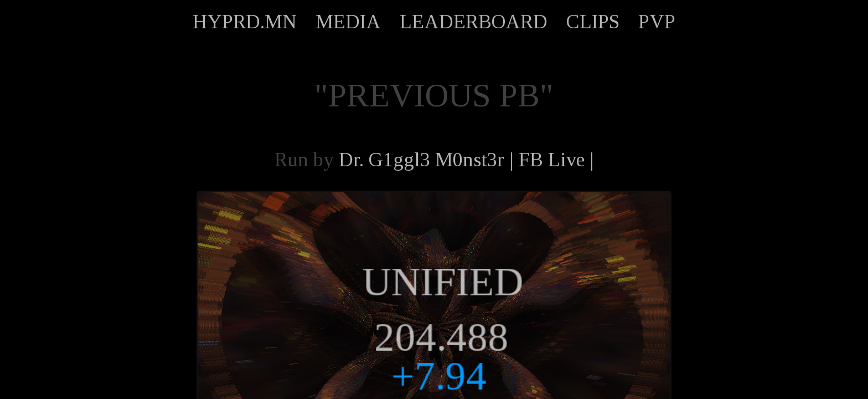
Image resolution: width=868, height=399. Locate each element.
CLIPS (593, 22)
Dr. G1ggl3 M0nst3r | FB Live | (466, 160)
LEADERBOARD (474, 22)
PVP (657, 22)
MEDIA (348, 22)
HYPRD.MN (245, 22)
